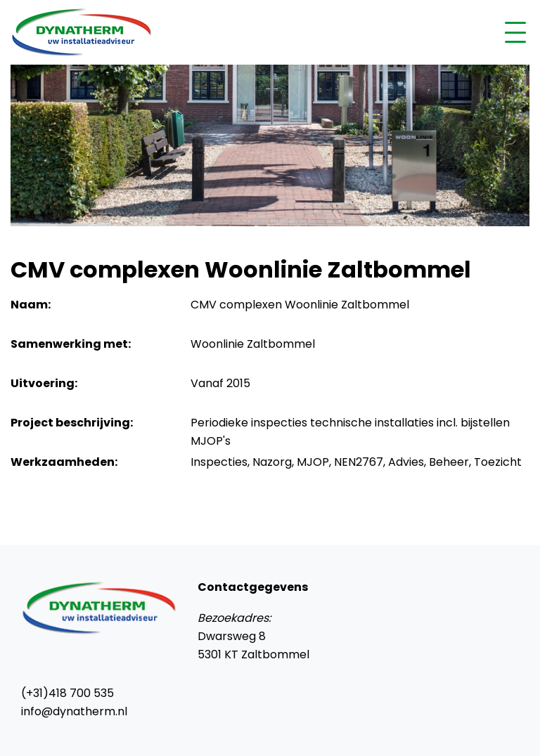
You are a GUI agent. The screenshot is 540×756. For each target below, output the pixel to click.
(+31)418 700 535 (67, 693)
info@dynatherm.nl (74, 711)
